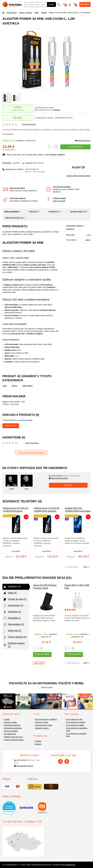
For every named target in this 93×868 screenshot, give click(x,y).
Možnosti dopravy (83, 141)
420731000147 (64, 476)
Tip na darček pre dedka (75, 725)
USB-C (88, 240)
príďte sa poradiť (59, 201)
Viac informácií (8, 134)
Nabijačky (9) (12, 587)
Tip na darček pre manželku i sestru (77, 729)
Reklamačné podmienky (13, 728)
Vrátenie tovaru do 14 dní (13, 737)
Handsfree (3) (12, 612)
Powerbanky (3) (13, 606)
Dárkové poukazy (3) (14, 645)
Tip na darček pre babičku (76, 722)
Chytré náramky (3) (15, 637)
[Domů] (3, 13)
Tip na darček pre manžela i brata (76, 735)
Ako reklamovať (10, 734)
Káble (37, 13)
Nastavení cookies (42, 728)
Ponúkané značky (42, 722)
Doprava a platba (10, 722)
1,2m (89, 235)
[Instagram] (67, 761)
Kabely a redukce (26, 13)
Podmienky (56, 110)
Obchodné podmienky (12, 725)
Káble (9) (10, 593)
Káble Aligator (27, 386)
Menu (85, 4)
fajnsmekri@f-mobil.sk (58, 478)
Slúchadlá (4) (12, 618)
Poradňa (38, 741)
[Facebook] (60, 761)
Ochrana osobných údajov (14, 740)
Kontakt (7, 719)
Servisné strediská (11, 731)
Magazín (38, 744)
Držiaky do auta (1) (15, 599)
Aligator (44, 13)
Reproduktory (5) (14, 625)
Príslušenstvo (12, 13)
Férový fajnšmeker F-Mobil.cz (46, 719)
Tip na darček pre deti (74, 719)
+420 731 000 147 (35, 170)
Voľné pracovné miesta (44, 725)
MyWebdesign (70, 865)
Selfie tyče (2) (12, 631)
